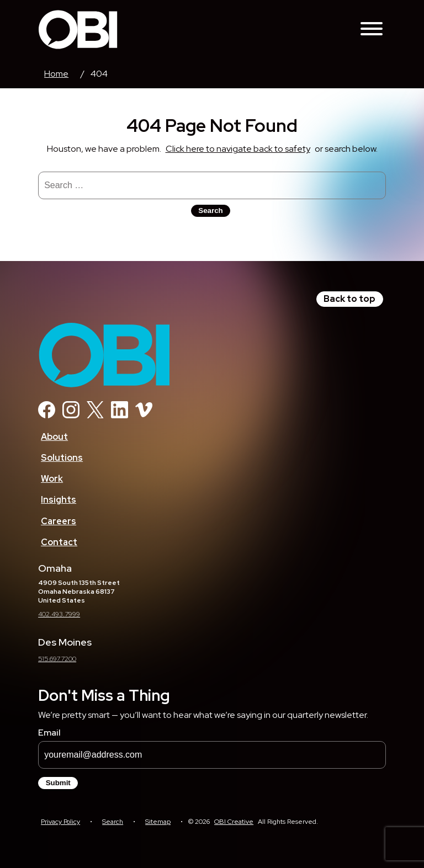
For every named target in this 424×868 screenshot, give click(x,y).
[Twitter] (95, 415)
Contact (59, 542)
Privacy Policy (60, 822)
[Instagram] (71, 415)
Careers (59, 521)
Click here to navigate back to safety (238, 149)
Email (49, 733)
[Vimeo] (144, 415)
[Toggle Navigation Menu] (372, 30)
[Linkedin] (120, 415)
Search (113, 822)
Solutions (62, 458)
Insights (59, 500)
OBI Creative (234, 822)
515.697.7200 (57, 659)
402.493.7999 (59, 614)
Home (56, 74)
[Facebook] (47, 415)
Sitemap (158, 822)
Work (52, 479)
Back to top (349, 299)
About (54, 437)
